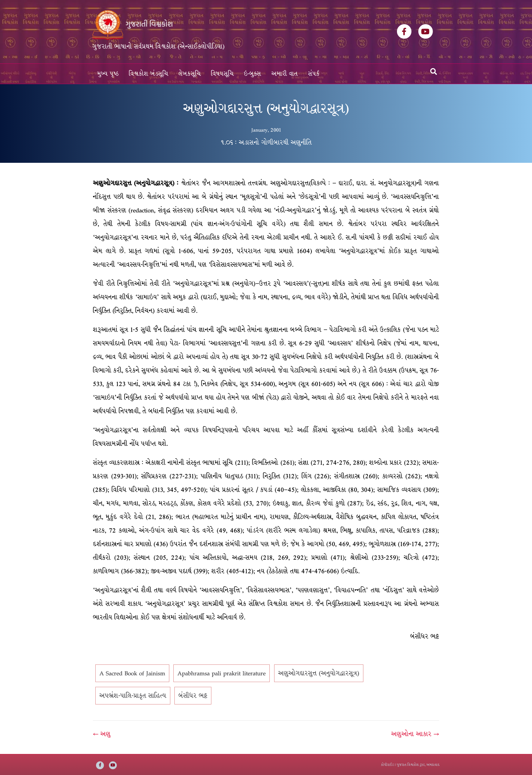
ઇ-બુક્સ (253, 74)
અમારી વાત (285, 74)
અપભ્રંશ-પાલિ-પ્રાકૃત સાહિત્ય (133, 696)
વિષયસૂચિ (222, 74)
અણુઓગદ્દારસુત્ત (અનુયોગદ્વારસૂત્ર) (319, 673)
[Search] (434, 72)
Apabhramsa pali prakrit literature (222, 673)
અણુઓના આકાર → (415, 734)
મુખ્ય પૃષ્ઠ (108, 74)
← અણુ (102, 734)
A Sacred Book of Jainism (132, 673)
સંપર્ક (314, 74)
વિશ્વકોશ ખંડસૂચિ (149, 74)
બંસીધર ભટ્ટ (193, 696)
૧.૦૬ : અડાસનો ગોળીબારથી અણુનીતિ (266, 142)
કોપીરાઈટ (387, 765)
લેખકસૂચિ (190, 74)
